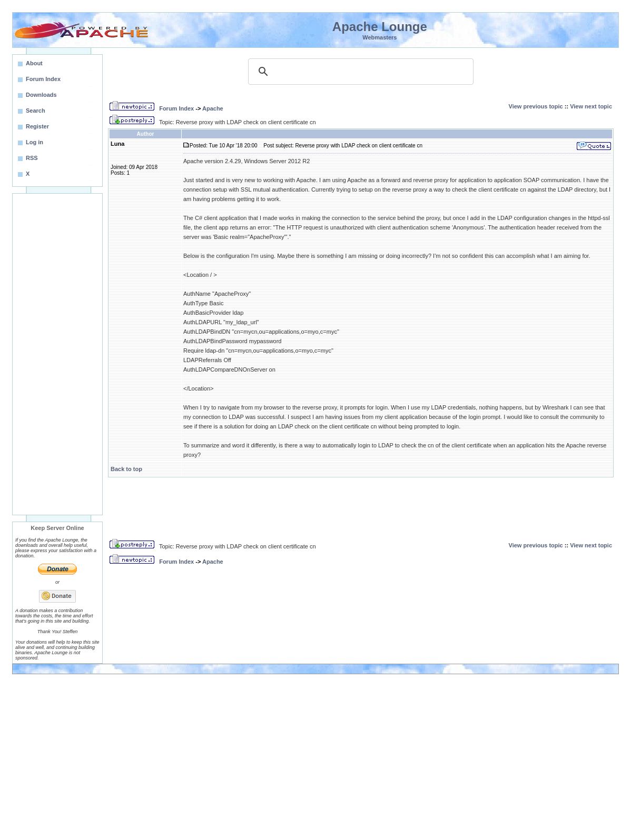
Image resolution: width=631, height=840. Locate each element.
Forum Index (176, 108)
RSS (32, 158)
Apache (213, 108)
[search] (359, 72)
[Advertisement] (57, 354)
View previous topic (536, 106)
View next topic (591, 106)
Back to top (126, 469)
